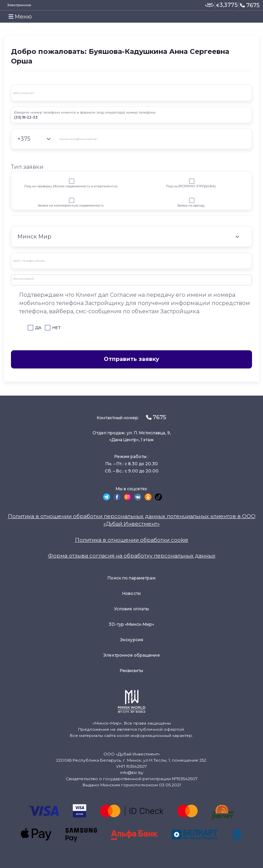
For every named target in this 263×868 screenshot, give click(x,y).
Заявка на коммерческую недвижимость (71, 205)
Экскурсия (131, 640)
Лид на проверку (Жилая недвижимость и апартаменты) (71, 186)
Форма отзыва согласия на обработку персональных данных (132, 556)
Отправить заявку (131, 359)
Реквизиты (132, 671)
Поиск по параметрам (131, 578)
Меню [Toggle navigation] (20, 17)
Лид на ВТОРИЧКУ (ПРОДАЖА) (191, 186)
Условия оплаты (131, 609)
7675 (250, 5)
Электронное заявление (19, 8)
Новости (131, 593)
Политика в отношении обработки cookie (132, 540)
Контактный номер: (131, 417)
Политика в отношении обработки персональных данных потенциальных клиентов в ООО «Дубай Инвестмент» (132, 520)
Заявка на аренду (191, 205)
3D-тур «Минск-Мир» (131, 624)
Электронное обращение (131, 655)
